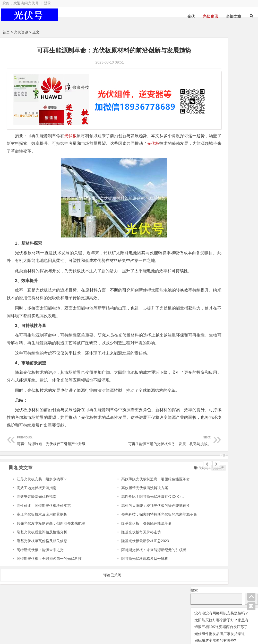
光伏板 (71, 126)
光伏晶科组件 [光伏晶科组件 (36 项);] (227, 112)
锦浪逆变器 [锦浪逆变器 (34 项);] (239, 157)
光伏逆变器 (25, 620)
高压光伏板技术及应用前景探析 (42, 528)
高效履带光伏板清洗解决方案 (125, 502)
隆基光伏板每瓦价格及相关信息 (42, 555)
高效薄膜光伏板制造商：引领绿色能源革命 (136, 493)
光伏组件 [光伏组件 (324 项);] (229, 120)
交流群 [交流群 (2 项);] (195, 105)
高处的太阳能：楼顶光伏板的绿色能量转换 (136, 519)
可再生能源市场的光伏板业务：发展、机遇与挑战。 (135, 454)
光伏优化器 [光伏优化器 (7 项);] (212, 105)
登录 (47, 3)
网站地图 (99, 629)
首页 (6, 32)
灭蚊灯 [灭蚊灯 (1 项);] (228, 150)
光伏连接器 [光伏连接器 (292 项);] (207, 127)
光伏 (191, 16)
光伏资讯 (210, 16)
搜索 (194, 41)
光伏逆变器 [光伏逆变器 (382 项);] (207, 135)
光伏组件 (134, 620)
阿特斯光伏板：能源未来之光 (40, 563)
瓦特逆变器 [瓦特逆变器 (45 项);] (203, 156)
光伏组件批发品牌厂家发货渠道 (220, 84)
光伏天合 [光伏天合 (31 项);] (200, 112)
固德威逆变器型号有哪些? (215, 91)
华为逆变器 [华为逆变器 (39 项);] (240, 142)
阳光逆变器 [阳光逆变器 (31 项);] (203, 164)
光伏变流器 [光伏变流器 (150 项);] (239, 105)
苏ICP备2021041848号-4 (134, 629)
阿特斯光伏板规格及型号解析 (125, 572)
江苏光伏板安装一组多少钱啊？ (42, 493)
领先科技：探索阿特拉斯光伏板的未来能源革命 (140, 528)
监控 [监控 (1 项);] (221, 157)
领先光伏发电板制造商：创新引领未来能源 (51, 537)
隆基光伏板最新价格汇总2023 (126, 555)
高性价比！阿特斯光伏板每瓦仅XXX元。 (134, 510)
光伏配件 (98, 620)
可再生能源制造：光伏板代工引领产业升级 (55, 454)
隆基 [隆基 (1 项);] (220, 164)
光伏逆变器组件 (237, 619)
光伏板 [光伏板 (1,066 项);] (202, 119)
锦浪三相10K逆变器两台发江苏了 (221, 77)
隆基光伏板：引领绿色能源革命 (127, 537)
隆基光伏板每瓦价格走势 (122, 546)
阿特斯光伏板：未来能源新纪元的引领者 (134, 563)
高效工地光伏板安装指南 (37, 502)
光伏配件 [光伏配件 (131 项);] (238, 135)
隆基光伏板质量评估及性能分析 (42, 546)
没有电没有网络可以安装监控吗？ (221, 64)
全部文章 (234, 16)
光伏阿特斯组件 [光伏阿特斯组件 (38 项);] (208, 142)
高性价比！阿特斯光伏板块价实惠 (44, 519)
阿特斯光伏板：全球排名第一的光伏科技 (49, 572)
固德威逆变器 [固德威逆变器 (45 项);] (206, 149)
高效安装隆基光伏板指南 (37, 510)
